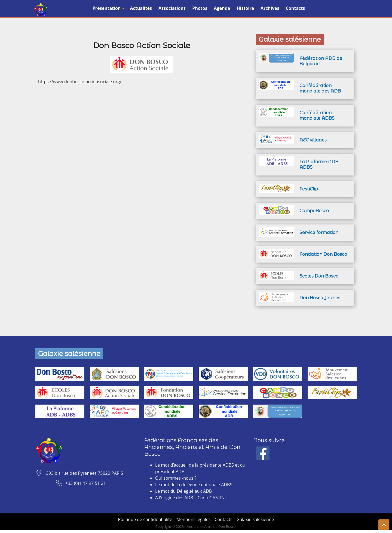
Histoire (246, 8)
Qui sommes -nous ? (176, 478)
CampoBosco (314, 211)
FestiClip (309, 189)
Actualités (141, 8)
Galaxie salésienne (255, 519)
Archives (270, 8)
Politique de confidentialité (145, 519)
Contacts (295, 8)
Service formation (319, 232)
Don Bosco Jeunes (320, 298)
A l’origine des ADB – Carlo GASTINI (190, 498)
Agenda (222, 8)
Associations (172, 8)
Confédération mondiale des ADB (320, 88)
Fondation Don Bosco (323, 254)
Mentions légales (193, 519)
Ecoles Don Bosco (319, 276)
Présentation (108, 8)
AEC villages (313, 140)
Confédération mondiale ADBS (317, 115)
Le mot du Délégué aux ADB (183, 491)
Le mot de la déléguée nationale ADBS (194, 485)
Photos (200, 8)
